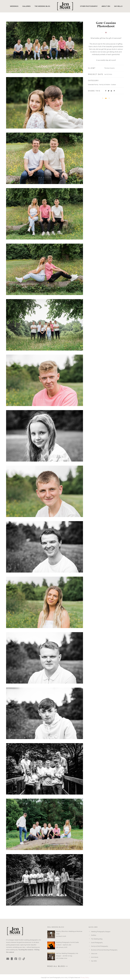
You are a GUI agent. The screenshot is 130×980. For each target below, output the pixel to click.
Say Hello (118, 6)
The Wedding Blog (42, 6)
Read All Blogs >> (58, 966)
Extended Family (93, 85)
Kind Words (95, 957)
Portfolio (94, 935)
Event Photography (97, 943)
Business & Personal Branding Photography (104, 950)
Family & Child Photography (100, 946)
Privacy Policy (85, 978)
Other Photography (89, 6)
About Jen (106, 6)
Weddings (14, 6)
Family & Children (105, 85)
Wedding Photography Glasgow (101, 932)
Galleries (26, 6)
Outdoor (113, 85)
